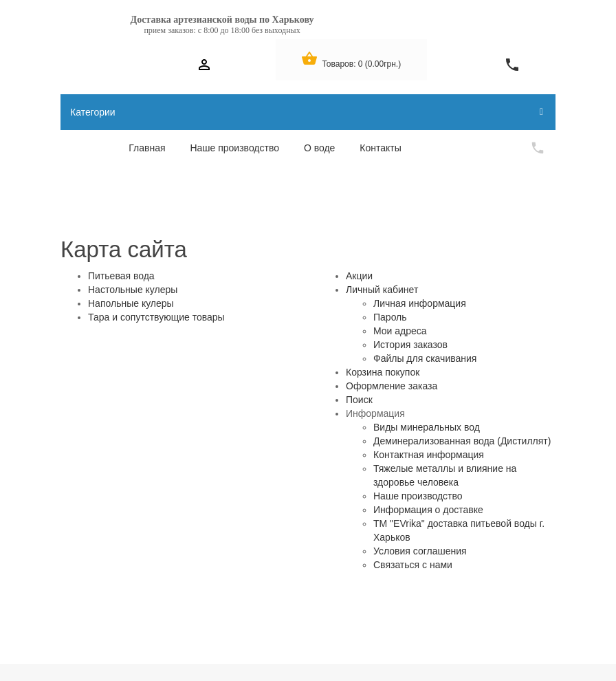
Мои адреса (400, 331)
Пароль (390, 317)
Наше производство (418, 496)
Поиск (359, 400)
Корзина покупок (383, 372)
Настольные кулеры (133, 290)
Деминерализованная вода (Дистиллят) (462, 441)
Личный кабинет (382, 290)
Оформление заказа (392, 386)
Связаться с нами (413, 565)
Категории (307, 112)
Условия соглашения (420, 551)
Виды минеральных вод (427, 427)
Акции (359, 276)
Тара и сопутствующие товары (156, 317)
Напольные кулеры (131, 303)
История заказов (410, 345)
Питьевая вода (121, 276)
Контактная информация (429, 455)
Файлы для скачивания (425, 358)
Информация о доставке (428, 510)
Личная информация (420, 303)
